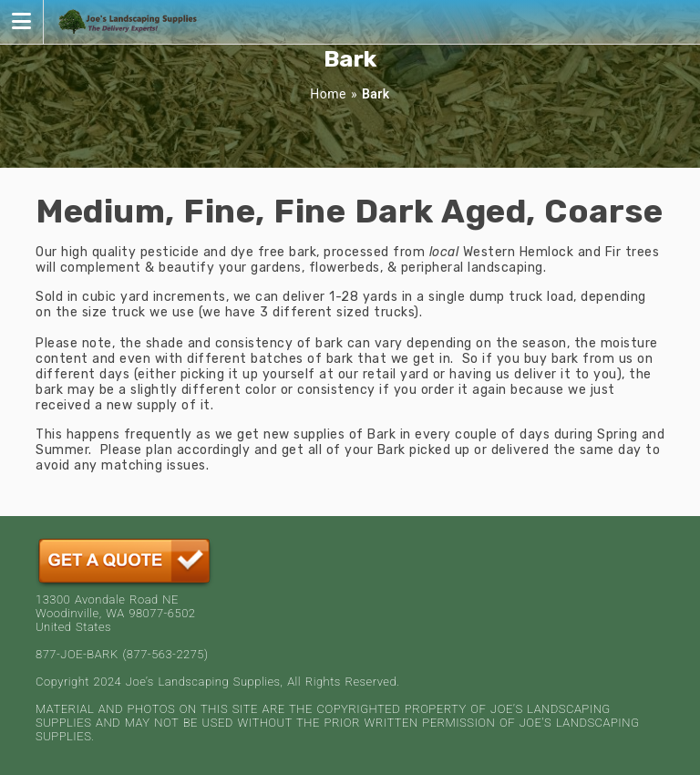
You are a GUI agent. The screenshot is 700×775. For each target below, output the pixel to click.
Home (328, 94)
